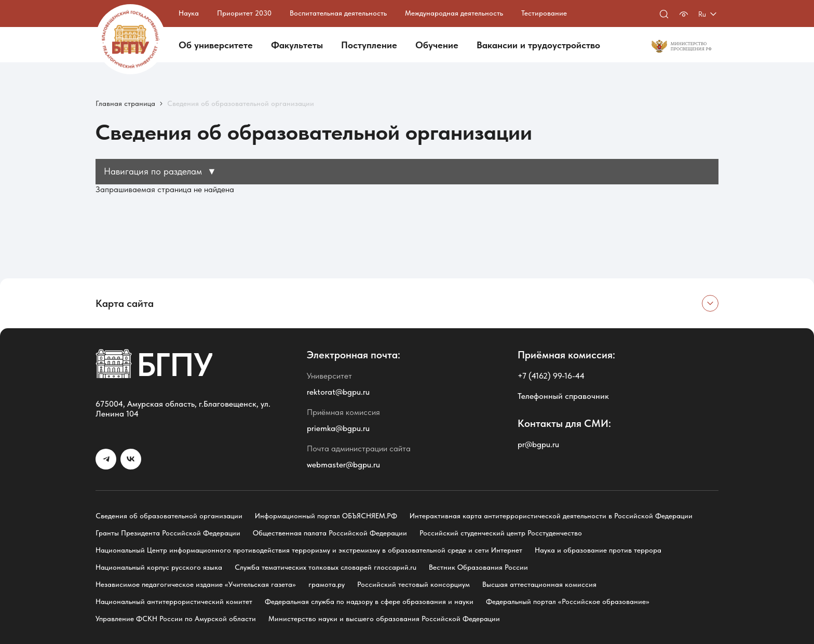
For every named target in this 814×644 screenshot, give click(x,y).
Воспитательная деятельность (338, 13)
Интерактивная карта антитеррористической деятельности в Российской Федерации (551, 516)
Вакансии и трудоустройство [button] (538, 45)
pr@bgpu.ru (538, 444)
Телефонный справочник (563, 396)
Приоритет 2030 (244, 13)
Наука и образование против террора (598, 550)
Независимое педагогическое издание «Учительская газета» (196, 584)
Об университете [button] (216, 45)
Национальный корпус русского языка (159, 567)
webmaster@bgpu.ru (343, 465)
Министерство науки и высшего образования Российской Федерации (384, 619)
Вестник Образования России (478, 567)
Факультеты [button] (297, 45)
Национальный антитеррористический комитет (174, 601)
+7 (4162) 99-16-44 (551, 376)
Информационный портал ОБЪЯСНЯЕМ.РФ (326, 516)
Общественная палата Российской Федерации (330, 533)
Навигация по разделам (160, 171)
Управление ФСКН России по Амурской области (176, 619)
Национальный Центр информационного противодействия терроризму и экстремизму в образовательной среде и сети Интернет (309, 550)
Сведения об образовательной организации (169, 516)
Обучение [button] (437, 45)
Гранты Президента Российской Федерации (168, 533)
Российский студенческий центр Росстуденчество (501, 533)
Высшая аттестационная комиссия (539, 584)
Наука (189, 13)
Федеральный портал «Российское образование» (568, 601)
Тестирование (544, 13)
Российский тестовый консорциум (413, 584)
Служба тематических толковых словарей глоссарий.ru (325, 567)
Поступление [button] (369, 45)
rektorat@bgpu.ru (338, 392)
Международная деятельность (454, 13)
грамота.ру (327, 584)
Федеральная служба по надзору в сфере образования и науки (369, 601)
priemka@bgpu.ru (338, 428)
